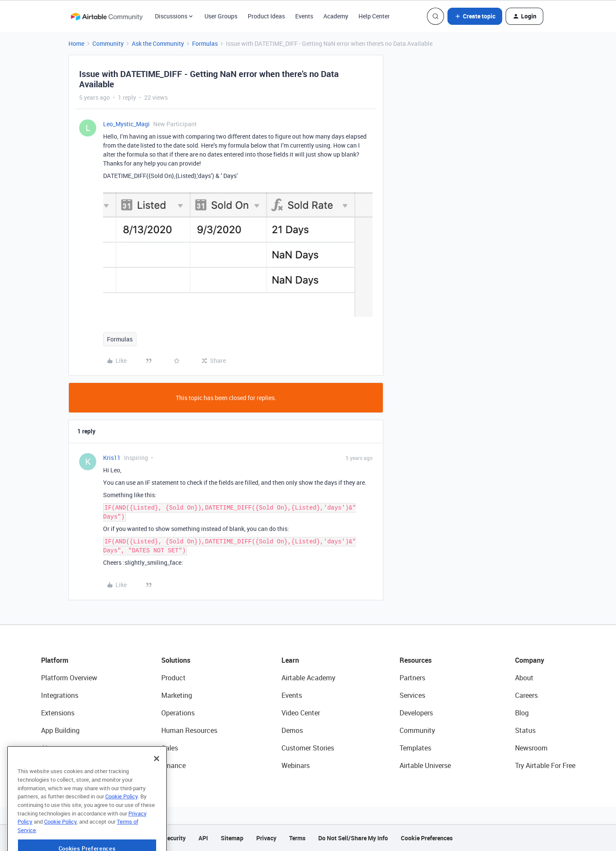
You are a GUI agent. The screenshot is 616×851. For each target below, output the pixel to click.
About (524, 678)
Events (304, 16)
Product (173, 678)
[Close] (157, 780)
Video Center (301, 713)
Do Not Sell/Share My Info (353, 838)
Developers (416, 713)
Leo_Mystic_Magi (126, 124)
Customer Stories (308, 748)
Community (108, 43)
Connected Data (66, 765)
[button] (475, 16)
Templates (415, 748)
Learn (290, 660)
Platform (55, 660)
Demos (292, 730)
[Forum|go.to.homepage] (107, 16)
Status (525, 730)
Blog (522, 713)
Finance (173, 765)
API (203, 838)
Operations (178, 713)
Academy (336, 16)
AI (44, 748)
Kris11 (112, 458)
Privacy (266, 838)
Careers (526, 695)
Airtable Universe (425, 765)
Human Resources (189, 730)
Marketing (177, 695)
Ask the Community (158, 43)
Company (530, 660)
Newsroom (531, 748)
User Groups (221, 16)
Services (412, 695)
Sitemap (232, 838)
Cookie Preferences (427, 838)
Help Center (374, 16)
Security (175, 838)
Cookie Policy (121, 818)
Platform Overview (69, 678)
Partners (412, 678)
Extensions (58, 713)
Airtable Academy (308, 678)
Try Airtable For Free (545, 765)
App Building (60, 730)
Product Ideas (266, 16)
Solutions (176, 660)
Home (76, 43)
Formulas (205, 43)
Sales (170, 748)
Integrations (60, 695)
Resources (416, 660)
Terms (297, 838)
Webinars (296, 765)
